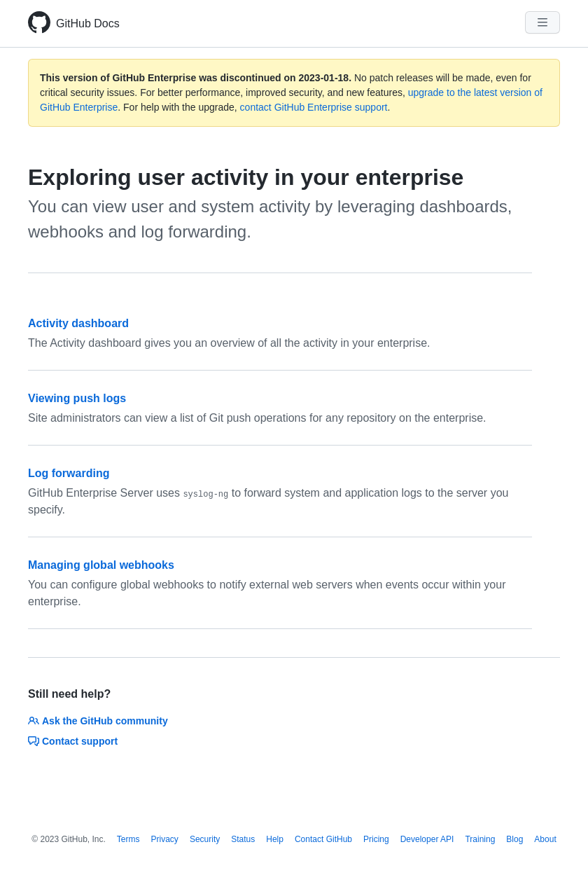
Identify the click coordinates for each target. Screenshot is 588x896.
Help (275, 839)
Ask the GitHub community (98, 721)
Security (205, 839)
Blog (514, 839)
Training (480, 839)
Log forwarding (69, 473)
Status (243, 839)
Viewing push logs (77, 398)
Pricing (376, 839)
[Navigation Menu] (542, 22)
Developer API (427, 839)
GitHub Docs (88, 23)
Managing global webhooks (101, 565)
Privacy (165, 839)
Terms (128, 839)
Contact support (73, 741)
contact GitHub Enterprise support (314, 107)
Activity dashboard (78, 323)
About (545, 839)
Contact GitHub (323, 839)
